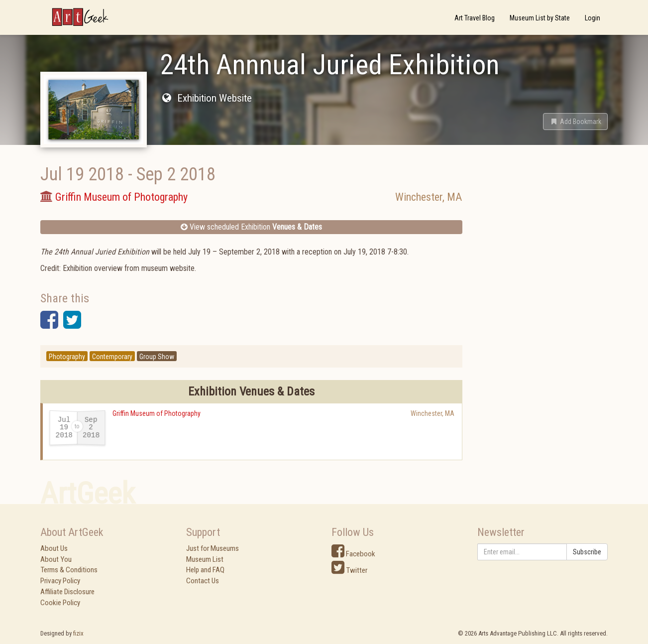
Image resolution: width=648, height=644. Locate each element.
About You (56, 559)
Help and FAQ (205, 570)
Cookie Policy (60, 603)
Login (593, 18)
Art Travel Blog (475, 18)
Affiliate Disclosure (67, 592)
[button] (575, 122)
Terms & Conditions (69, 570)
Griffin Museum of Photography (157, 413)
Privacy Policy (60, 581)
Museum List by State (540, 18)
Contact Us (203, 581)
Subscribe (587, 552)
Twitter (349, 570)
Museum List (205, 559)
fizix (78, 633)
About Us (54, 548)
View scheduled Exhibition (251, 227)
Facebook (353, 554)
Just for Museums (213, 548)
